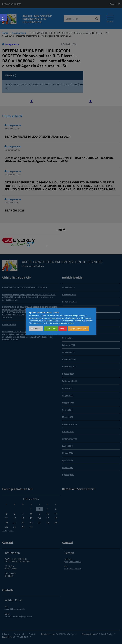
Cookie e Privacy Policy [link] (78, 328)
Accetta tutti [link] (51, 328)
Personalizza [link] (36, 328)
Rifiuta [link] (63, 328)
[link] (4, 18)
